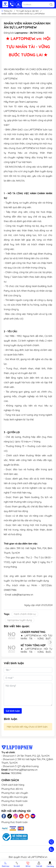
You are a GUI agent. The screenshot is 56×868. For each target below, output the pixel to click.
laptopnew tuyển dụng (20, 620)
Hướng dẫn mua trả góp (15, 797)
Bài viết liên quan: (17, 626)
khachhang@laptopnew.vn (23, 770)
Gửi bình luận (13, 711)
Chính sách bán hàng (13, 785)
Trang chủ (7, 11)
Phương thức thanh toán (15, 801)
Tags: (7, 614)
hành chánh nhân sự (25, 614)
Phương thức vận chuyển (15, 793)
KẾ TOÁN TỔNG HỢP (33, 645)
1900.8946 (16, 773)
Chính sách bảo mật (12, 805)
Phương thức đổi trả (12, 789)
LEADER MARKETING (33, 632)
